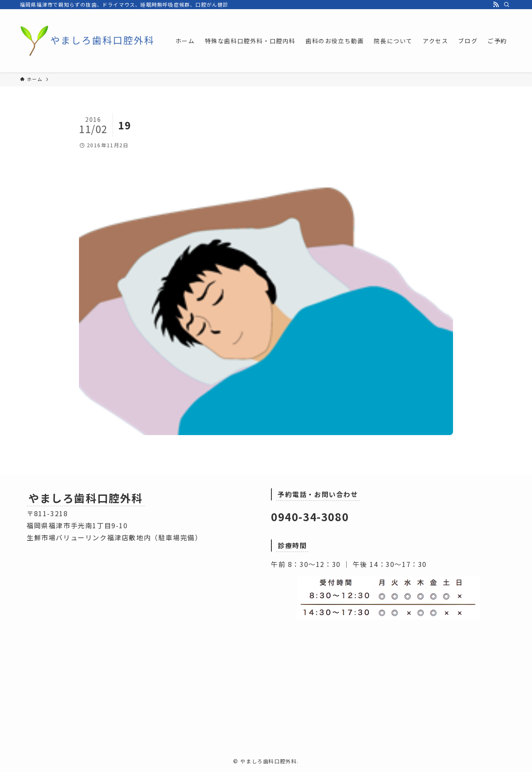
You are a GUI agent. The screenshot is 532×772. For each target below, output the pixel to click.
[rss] (496, 5)
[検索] (507, 5)
